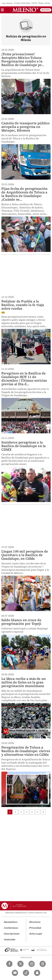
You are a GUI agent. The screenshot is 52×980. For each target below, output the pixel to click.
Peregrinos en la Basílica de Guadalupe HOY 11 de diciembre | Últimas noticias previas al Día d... (24, 379)
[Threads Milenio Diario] (43, 964)
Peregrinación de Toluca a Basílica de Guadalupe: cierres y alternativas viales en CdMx (26, 751)
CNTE (35, 3)
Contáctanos (11, 928)
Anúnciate (10, 940)
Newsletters (11, 922)
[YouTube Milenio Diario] (15, 973)
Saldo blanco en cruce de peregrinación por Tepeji (21, 622)
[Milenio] (25, 10)
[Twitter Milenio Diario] (20, 964)
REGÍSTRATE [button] (46, 10)
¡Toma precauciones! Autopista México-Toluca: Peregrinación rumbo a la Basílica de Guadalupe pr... (23, 59)
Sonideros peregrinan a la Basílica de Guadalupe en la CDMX (24, 446)
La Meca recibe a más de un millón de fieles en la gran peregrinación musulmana (24, 682)
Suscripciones (12, 934)
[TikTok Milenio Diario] (26, 973)
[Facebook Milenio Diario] (9, 964)
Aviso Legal (36, 934)
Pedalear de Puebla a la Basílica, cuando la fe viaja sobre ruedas (23, 305)
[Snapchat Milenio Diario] (37, 973)
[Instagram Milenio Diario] (32, 964)
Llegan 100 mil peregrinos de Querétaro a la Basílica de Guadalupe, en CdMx (25, 555)
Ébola (41, 3)
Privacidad (35, 928)
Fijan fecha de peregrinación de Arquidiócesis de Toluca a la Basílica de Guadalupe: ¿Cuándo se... (24, 194)
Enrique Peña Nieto (22, 3)
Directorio (35, 922)
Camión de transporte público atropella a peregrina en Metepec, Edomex (26, 127)
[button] (2, 11)
